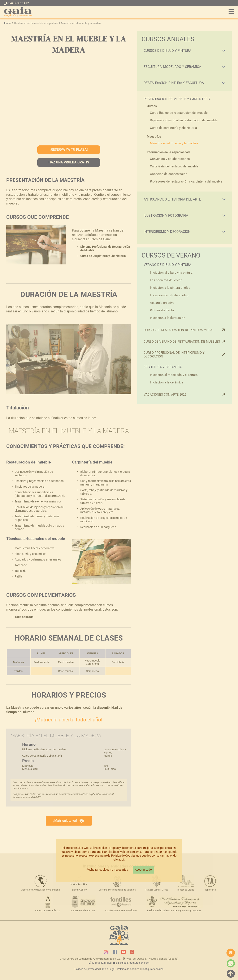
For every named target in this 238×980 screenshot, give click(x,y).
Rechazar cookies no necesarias (107, 870)
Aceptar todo (143, 870)
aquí (121, 860)
